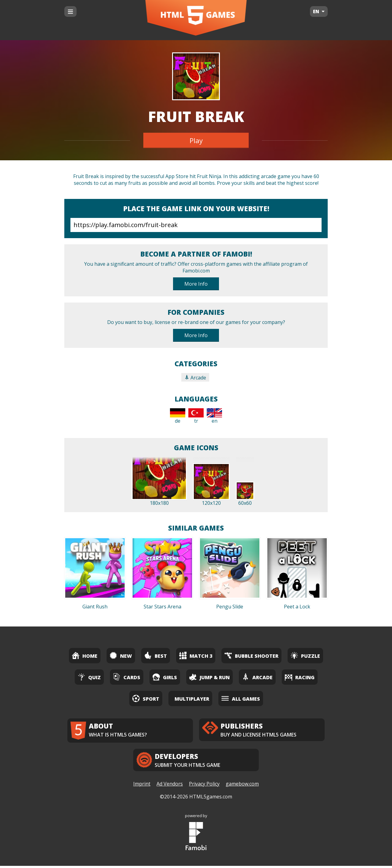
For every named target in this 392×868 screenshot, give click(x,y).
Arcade (195, 378)
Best (156, 655)
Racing (300, 677)
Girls (165, 677)
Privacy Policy (204, 786)
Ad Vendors (170, 786)
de (178, 416)
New (121, 655)
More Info (196, 284)
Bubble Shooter (251, 655)
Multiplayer (192, 699)
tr (196, 416)
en (214, 416)
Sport (146, 698)
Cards (127, 677)
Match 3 (196, 655)
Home (85, 655)
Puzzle (305, 655)
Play (196, 140)
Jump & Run (209, 677)
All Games (241, 698)
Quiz (89, 677)
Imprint (142, 786)
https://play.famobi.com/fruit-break (196, 225)
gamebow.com (242, 786)
